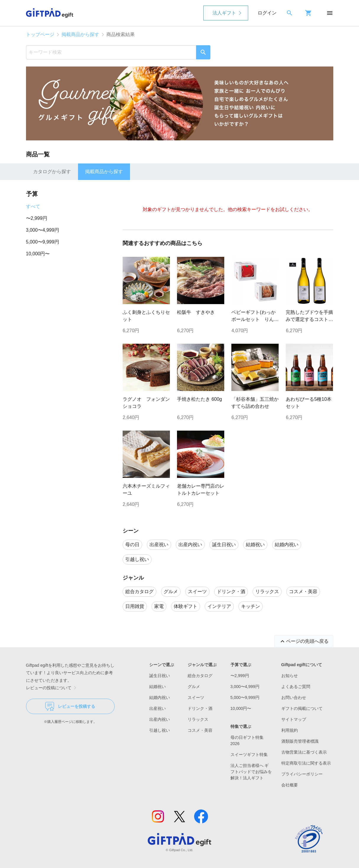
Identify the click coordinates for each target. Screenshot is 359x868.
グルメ (194, 687)
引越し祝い (160, 730)
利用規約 (290, 730)
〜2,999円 (37, 218)
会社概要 (290, 785)
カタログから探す (52, 172)
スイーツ (196, 697)
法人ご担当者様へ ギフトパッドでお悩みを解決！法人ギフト (251, 772)
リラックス (198, 719)
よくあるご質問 (296, 687)
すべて (33, 206)
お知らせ (290, 676)
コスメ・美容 (200, 730)
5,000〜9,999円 (43, 242)
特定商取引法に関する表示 (306, 763)
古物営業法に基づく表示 (304, 752)
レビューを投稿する (70, 706)
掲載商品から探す (80, 34)
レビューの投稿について (52, 688)
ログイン (267, 13)
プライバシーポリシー (302, 774)
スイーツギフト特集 (249, 755)
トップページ (40, 34)
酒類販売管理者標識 (300, 741)
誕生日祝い (160, 676)
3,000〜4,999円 (43, 230)
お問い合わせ (294, 697)
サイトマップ (294, 719)
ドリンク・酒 (200, 708)
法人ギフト (224, 13)
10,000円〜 (38, 254)
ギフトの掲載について (302, 708)
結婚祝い (157, 687)
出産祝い (157, 708)
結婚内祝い (160, 697)
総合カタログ (200, 676)
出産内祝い (160, 719)
